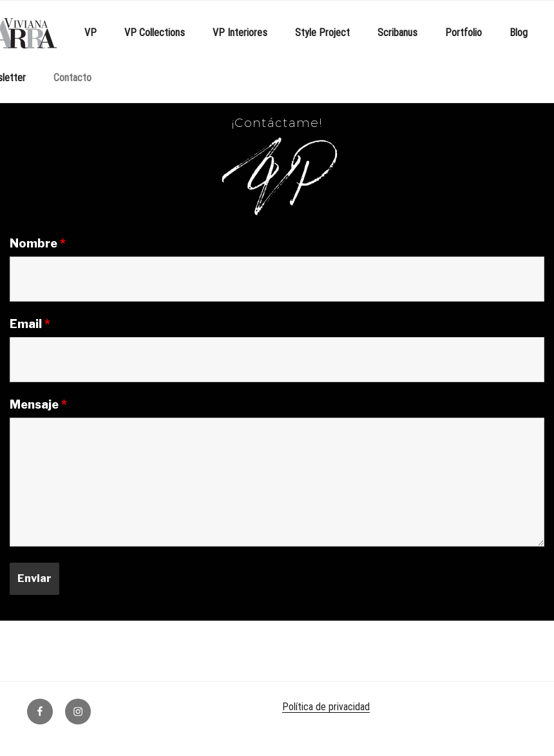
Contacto (72, 78)
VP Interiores (240, 33)
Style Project (322, 33)
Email (30, 324)
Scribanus (397, 33)
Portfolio (463, 33)
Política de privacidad (326, 707)
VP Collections (155, 33)
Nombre (38, 244)
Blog (519, 33)
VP (91, 33)
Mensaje (38, 405)
